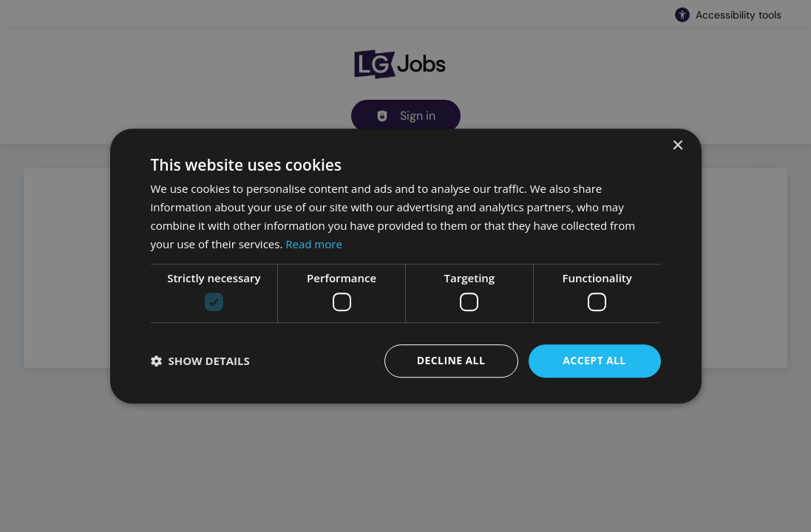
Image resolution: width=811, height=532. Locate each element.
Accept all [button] (594, 360)
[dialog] (405, 266)
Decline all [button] (451, 360)
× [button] (678, 146)
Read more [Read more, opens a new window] (314, 244)
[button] (200, 361)
